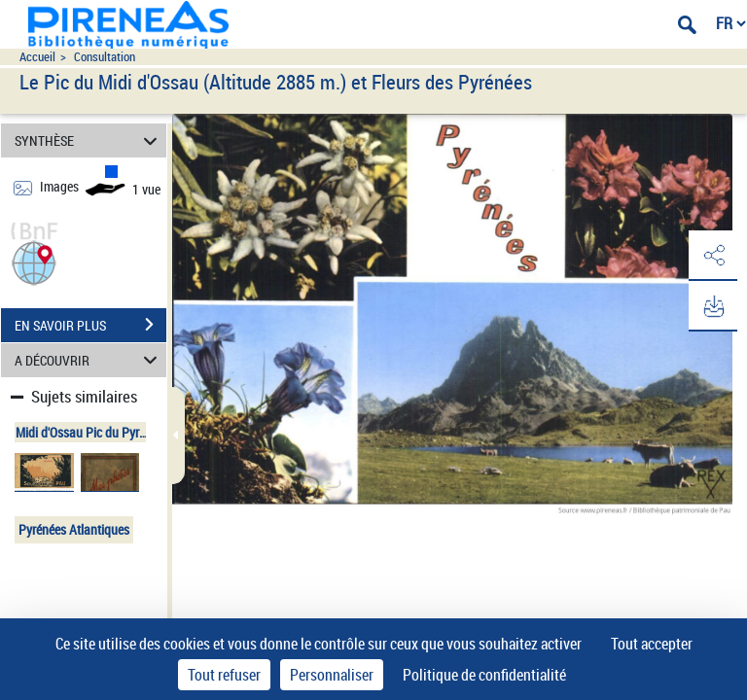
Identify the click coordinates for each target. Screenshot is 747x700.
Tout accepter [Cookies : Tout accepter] (652, 644)
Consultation (105, 57)
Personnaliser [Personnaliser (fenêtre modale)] (332, 675)
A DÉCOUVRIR (89, 360)
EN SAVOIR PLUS (90, 325)
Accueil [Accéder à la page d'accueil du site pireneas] (37, 57)
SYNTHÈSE (89, 140)
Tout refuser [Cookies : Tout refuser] (224, 675)
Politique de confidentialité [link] (484, 675)
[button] (34, 261)
